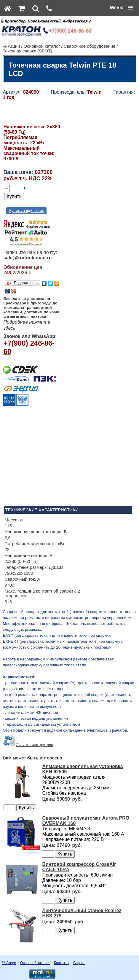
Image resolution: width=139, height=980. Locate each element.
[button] (122, 8)
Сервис (79, 963)
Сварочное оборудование (90, 46)
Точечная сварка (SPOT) (27, 51)
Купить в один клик (26, 211)
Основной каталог (42, 46)
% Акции (11, 46)
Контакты (62, 963)
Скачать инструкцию (34, 745)
